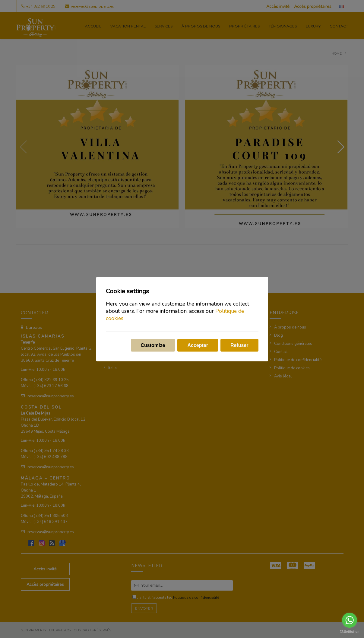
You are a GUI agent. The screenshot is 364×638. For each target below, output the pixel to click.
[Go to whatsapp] (350, 620)
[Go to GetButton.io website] (350, 632)
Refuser (239, 345)
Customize (153, 345)
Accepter (198, 345)
